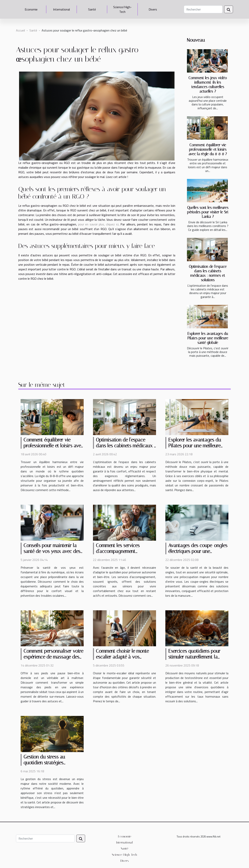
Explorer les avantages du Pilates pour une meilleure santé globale (208, 338)
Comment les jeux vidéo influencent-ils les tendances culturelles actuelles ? (208, 85)
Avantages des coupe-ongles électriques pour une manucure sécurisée (198, 551)
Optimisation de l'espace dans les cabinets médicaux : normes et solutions (208, 273)
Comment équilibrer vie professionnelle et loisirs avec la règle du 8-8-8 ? (208, 149)
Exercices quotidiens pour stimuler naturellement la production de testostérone (196, 657)
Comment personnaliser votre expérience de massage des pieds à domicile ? (53, 657)
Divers (153, 9)
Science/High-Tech (122, 9)
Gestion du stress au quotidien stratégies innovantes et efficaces (46, 763)
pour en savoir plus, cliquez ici (98, 224)
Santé (92, 9)
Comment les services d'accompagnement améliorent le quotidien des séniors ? (123, 554)
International (61, 9)
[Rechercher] (203, 9)
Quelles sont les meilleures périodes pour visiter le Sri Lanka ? (208, 212)
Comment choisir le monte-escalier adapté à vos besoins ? (123, 657)
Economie (31, 9)
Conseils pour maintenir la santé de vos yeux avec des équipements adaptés (52, 551)
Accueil (20, 30)
